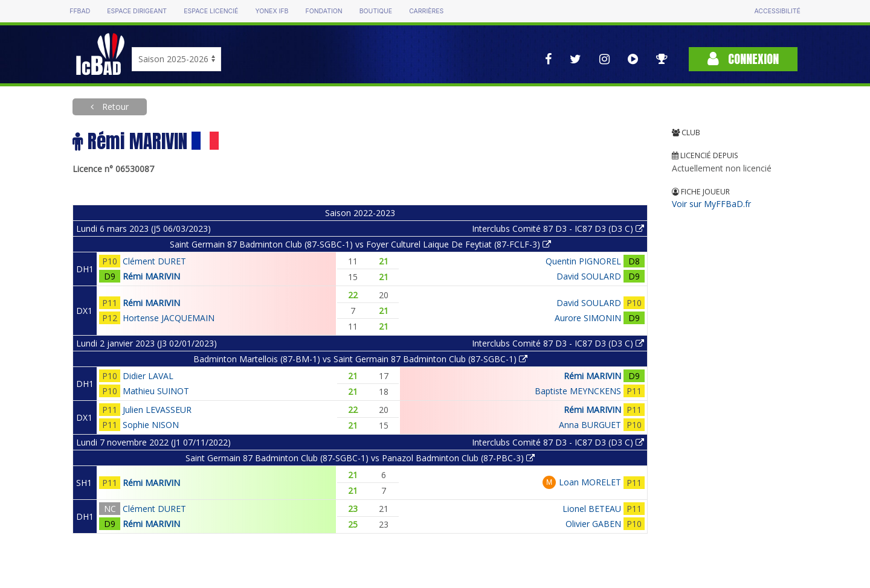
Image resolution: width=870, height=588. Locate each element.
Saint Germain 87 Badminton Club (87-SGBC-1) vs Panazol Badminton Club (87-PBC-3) (360, 458)
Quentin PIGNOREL (583, 261)
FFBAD (80, 11)
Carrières (426, 11)
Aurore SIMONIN (588, 318)
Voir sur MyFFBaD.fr (711, 204)
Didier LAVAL (148, 376)
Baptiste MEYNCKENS (578, 391)
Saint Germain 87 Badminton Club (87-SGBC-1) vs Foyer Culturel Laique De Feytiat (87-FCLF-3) (360, 244)
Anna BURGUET (590, 425)
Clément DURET (154, 261)
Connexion (743, 59)
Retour (114, 107)
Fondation (324, 11)
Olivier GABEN (593, 524)
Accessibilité (777, 11)
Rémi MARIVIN (151, 276)
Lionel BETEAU (592, 509)
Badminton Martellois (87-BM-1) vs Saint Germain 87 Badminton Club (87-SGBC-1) (360, 359)
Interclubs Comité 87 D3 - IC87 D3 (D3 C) (558, 228)
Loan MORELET (590, 482)
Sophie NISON (151, 425)
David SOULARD (589, 276)
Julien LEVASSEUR (157, 410)
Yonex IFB (272, 11)
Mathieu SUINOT (156, 391)
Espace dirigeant (137, 11)
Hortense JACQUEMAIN (169, 318)
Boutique (376, 11)
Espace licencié (211, 11)
